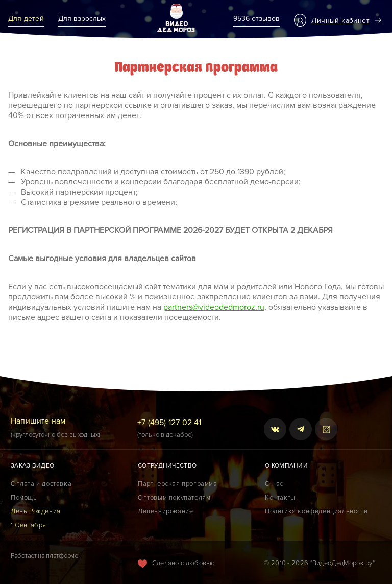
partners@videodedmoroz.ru (214, 307)
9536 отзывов (256, 19)
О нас (274, 484)
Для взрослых (82, 19)
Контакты (280, 498)
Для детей (26, 19)
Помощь (24, 498)
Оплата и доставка (41, 484)
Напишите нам (38, 421)
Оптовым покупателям (174, 498)
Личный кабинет (340, 21)
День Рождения (36, 511)
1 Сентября (29, 525)
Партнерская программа (178, 484)
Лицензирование (165, 511)
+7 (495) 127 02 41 (169, 423)
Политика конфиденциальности (316, 511)
